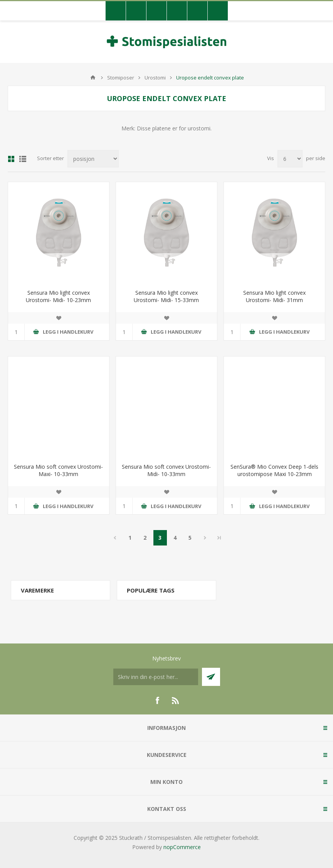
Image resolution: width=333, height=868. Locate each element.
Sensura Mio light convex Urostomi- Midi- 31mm (274, 296)
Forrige (115, 538)
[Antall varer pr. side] (290, 159)
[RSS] (176, 701)
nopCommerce (182, 847)
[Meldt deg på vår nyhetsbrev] (156, 677)
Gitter (11, 159)
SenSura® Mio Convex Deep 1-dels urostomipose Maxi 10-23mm (274, 470)
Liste (23, 159)
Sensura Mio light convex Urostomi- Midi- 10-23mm (58, 296)
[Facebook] (157, 701)
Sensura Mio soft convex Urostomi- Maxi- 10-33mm (58, 470)
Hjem (93, 78)
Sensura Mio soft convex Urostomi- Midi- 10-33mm (166, 470)
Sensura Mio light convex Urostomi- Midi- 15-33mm (166, 296)
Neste (205, 538)
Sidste (219, 538)
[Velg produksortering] (93, 159)
